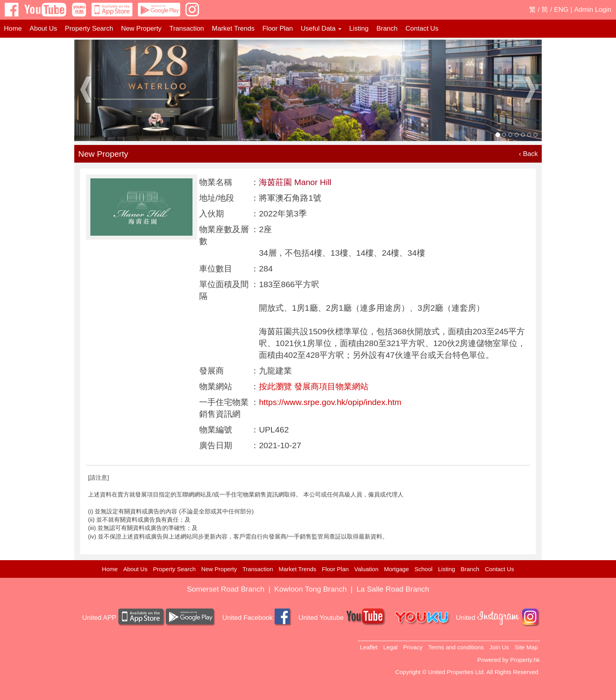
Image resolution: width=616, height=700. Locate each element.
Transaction (187, 28)
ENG (561, 10)
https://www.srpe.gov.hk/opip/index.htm (330, 402)
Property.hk (525, 660)
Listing (359, 28)
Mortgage (396, 569)
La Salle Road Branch (393, 589)
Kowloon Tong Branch (311, 589)
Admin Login (593, 10)
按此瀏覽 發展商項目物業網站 (314, 386)
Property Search (89, 28)
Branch (387, 28)
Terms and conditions (456, 647)
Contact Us (422, 28)
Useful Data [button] (321, 28)
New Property (141, 28)
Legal (390, 647)
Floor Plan (278, 28)
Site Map (526, 647)
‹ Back (528, 154)
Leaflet (369, 647)
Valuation (366, 569)
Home (13, 28)
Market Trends (233, 28)
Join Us (499, 647)
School (423, 569)
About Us (43, 28)
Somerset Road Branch (226, 589)
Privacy (413, 647)
